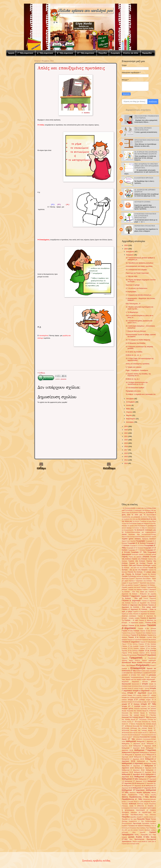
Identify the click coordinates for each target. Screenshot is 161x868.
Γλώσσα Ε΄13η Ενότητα (148, 631)
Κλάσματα (137, 709)
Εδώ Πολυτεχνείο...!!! (133, 304)
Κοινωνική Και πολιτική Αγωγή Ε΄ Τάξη (135, 717)
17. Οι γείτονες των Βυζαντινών (136, 288)
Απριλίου (129, 412)
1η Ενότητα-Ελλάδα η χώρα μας (133, 508)
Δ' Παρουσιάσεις (150, 658)
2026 (126, 245)
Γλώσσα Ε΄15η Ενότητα (129, 633)
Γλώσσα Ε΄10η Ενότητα (147, 628)
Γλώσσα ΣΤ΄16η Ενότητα (148, 646)
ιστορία (145, 684)
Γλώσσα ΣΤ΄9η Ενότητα (129, 655)
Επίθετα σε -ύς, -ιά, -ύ (133, 355)
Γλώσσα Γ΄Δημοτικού (131, 596)
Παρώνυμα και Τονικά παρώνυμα (137, 273)
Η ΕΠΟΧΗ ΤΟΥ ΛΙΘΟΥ (137, 675)
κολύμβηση (139, 739)
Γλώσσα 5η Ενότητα (133, 574)
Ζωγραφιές (115, 53)
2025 (126, 249)
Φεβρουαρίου (131, 419)
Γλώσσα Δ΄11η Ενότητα (137, 625)
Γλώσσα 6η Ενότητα (149, 574)
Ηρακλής (153, 677)
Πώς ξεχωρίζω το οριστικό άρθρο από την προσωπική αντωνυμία (146, 166)
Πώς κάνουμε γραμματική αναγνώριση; (146, 117)
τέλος (150, 835)
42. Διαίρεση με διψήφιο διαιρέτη (145, 191)
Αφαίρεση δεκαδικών (149, 539)
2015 (126, 457)
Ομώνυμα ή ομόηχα (133, 285)
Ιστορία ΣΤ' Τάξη (148, 704)
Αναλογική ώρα (134, 534)
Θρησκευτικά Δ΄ (136, 684)
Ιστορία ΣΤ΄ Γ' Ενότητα (131, 706)
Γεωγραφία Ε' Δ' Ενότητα (137, 546)
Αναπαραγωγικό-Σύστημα (149, 534)
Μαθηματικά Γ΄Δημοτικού (145, 750)
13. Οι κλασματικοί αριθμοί (135, 388)
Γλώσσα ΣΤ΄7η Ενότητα (148, 653)
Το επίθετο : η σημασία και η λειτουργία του (141, 394)
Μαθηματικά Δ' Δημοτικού (131, 752)
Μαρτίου (129, 415)
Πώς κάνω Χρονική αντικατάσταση (143, 129)
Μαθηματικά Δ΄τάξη (150, 764)
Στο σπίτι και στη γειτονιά (130, 830)
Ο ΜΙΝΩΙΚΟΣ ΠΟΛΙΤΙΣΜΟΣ (147, 808)
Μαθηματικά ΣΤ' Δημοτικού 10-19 (136, 781)
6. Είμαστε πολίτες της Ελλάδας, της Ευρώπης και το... (138, 375)
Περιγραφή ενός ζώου (133, 391)
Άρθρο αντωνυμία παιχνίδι (149, 537)
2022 (126, 433)
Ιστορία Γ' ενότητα (144, 688)
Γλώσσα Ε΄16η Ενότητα (143, 633)
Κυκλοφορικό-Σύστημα (150, 739)
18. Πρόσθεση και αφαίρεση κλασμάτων (140, 263)
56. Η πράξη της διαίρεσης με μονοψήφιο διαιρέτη (146, 153)
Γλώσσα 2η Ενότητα (143, 565)
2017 (126, 450)
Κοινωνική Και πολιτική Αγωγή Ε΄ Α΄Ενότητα (141, 711)
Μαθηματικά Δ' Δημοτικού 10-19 (135, 755)
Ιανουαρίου (130, 422)
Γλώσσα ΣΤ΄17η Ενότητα (130, 648)
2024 (126, 426)
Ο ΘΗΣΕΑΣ (149, 806)
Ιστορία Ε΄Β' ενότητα (134, 695)
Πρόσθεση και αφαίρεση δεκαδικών (139, 826)
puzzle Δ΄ (145, 841)
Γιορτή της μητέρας (135, 557)
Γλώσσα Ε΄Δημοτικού (131, 642)
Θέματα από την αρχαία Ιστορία (136, 679)
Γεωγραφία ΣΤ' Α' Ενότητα (135, 548)
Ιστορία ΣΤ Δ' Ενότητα (149, 702)
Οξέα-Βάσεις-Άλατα (137, 815)
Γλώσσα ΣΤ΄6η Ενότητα (130, 653)
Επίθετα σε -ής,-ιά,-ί (133, 379)
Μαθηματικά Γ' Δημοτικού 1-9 (146, 741)
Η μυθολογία (151, 675)
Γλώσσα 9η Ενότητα (143, 576)
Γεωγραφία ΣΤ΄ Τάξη (139, 552)
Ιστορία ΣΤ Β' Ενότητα (134, 702)
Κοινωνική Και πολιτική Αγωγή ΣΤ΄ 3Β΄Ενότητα (143, 733)
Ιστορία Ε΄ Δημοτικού (137, 693)
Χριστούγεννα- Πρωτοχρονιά (145, 839)
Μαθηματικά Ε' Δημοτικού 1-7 (133, 766)
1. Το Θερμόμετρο (132, 312)
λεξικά (124, 741)
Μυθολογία (133, 804)
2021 (126, 436)
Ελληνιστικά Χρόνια (150, 663)
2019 (126, 443)
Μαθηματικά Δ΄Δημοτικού (132, 763)
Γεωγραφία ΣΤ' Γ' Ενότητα (137, 550)
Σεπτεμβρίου (131, 402)
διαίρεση (144, 660)
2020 (126, 440)
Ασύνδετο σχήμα (142, 202)
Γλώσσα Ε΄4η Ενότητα (137, 637)
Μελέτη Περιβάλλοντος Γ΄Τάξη (135, 797)
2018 (126, 446)
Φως (131, 839)
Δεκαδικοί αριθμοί (127, 660)
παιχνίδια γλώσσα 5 (137, 817)
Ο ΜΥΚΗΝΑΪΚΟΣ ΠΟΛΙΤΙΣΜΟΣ (133, 810)
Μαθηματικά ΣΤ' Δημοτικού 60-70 (144, 788)
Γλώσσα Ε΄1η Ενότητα (139, 635)
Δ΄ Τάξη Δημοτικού (45, 53)
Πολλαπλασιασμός (127, 824)
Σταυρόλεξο (153, 828)
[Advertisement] (17, 72)
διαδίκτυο (138, 660)
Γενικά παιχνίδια (131, 541)
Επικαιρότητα (138, 668)
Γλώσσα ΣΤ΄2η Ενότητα (130, 651)
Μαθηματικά (131, 741)
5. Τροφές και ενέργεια (134, 367)
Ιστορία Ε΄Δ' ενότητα (128, 697)
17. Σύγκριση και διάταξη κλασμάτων (138, 295)
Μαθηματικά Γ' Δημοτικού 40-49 (133, 748)
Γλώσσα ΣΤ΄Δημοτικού (146, 655)
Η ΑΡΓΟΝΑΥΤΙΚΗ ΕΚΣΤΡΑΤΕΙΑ (132, 673)
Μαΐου (128, 409)
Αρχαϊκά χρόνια (128, 539)
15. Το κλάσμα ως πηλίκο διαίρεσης (138, 340)
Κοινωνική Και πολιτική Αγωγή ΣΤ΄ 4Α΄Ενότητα (135, 735)
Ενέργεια (133, 665)
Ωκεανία (135, 841)
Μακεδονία (133, 793)
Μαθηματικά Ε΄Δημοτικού (145, 777)
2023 (126, 430)
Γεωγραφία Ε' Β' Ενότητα (137, 543)
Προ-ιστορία (137, 823)
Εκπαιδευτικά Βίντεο (129, 662)
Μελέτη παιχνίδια (150, 795)
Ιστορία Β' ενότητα (133, 688)
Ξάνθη (131, 806)
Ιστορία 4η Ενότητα (144, 686)
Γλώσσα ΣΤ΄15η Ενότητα (130, 646)
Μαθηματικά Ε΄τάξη (130, 779)
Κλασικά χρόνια (127, 708)
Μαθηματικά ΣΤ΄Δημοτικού (133, 790)
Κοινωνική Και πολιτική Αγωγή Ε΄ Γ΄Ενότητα (139, 715)
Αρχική (11, 53)
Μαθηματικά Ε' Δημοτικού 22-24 (145, 768)
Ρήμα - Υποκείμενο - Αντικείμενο (137, 370)
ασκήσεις (138, 539)
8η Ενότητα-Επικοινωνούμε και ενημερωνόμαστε (139, 532)
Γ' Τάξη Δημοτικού (25, 53)
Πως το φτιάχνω (141, 828)
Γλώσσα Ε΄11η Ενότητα (131, 631)
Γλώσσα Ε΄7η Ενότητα (134, 640)
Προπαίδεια (146, 823)
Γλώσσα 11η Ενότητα (139, 559)
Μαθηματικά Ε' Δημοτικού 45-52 (133, 774)
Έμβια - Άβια (125, 666)
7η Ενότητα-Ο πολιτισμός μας (145, 530)
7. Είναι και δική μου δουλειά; (136, 331)
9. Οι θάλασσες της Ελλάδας (136, 343)
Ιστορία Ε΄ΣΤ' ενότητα (136, 700)
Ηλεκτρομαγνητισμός (137, 677)
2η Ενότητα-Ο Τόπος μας (138, 513)
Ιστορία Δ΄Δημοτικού (141, 691)
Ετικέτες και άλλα (131, 53)
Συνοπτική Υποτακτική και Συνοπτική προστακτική (145, 216)
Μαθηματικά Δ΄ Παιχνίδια (147, 761)
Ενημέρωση (143, 665)
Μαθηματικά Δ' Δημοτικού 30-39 (145, 757)
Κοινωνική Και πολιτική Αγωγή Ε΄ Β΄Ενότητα (139, 713)
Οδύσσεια (134, 812)
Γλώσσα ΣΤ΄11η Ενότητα (130, 644)
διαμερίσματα (152, 660)
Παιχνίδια (103, 53)
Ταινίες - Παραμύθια (141, 835)
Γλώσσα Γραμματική (150, 598)
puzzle (139, 841)
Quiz (150, 841)
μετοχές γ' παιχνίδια (128, 802)
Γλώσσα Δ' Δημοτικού (131, 600)
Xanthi (137, 844)
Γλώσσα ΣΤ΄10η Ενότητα (148, 642)
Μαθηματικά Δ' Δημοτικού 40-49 (133, 759)
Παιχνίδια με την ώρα (129, 819)
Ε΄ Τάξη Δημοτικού (65, 53)
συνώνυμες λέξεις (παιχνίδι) (133, 832)
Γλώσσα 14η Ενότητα (137, 561)
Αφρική (124, 541)
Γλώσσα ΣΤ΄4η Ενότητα (147, 651)
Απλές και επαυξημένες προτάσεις (138, 364)
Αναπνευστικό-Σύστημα (128, 537)
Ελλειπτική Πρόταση (144, 178)
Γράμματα (125, 658)
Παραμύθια (147, 53)
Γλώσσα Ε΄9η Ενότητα (149, 640)
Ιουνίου (129, 405)
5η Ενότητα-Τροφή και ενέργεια (139, 523)
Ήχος (124, 679)
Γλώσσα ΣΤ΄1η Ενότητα (148, 648)
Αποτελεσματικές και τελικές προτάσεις (139, 266)
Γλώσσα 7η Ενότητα (129, 576)
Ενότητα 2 (125, 668)
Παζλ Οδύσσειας (150, 815)
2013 (126, 463)
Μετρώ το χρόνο (139, 802)
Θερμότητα (135, 682)
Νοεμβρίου (130, 255)
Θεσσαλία (145, 682)
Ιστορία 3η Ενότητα (133, 686)
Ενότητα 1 (153, 666)
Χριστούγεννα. (127, 841)
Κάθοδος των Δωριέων (149, 706)
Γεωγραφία (140, 541)
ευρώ (148, 671)
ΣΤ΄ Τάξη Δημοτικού (86, 53)
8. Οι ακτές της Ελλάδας (134, 352)
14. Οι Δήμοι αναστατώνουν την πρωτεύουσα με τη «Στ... (137, 383)
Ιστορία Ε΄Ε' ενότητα (141, 697)
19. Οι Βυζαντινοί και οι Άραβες (136, 270)
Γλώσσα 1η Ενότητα (137, 563)
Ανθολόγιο (138, 537)
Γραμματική (136, 658)
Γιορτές (125, 557)
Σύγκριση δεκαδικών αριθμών (147, 830)
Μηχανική (147, 801)
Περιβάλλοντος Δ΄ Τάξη (136, 821)
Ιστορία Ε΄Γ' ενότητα (149, 695)
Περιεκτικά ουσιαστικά (145, 226)
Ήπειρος (147, 677)
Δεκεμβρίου (130, 252)
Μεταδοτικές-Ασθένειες (150, 799)
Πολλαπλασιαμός (151, 821)
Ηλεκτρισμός (126, 677)
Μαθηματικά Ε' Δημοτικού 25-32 (133, 770)
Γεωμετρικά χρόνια (150, 554)
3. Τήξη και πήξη (132, 276)
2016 (126, 453)
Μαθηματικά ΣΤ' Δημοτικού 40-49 (135, 786)
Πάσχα (148, 819)
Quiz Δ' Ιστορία (131, 844)
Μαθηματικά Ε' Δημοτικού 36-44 (145, 772)
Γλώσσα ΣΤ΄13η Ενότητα (147, 644)
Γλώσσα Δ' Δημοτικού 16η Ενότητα (135, 605)
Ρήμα (148, 828)
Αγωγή (124, 534)
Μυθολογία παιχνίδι (143, 804)
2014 (126, 460)
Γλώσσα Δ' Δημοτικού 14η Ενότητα (144, 603)
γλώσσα (63, 379)
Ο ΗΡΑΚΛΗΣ (139, 806)
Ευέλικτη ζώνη (141, 671)
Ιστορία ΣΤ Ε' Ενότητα (131, 704)
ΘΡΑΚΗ (153, 682)
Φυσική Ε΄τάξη (143, 837)
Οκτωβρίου (130, 399)
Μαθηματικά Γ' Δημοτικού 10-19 (133, 744)
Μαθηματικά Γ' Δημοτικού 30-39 (145, 746)
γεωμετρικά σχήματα (138, 554)
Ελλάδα (140, 662)
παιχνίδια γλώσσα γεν (150, 817)
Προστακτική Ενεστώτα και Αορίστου (147, 141)
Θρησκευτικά (126, 684)
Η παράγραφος (131, 292)
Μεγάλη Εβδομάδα (144, 792)
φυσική (131, 837)
